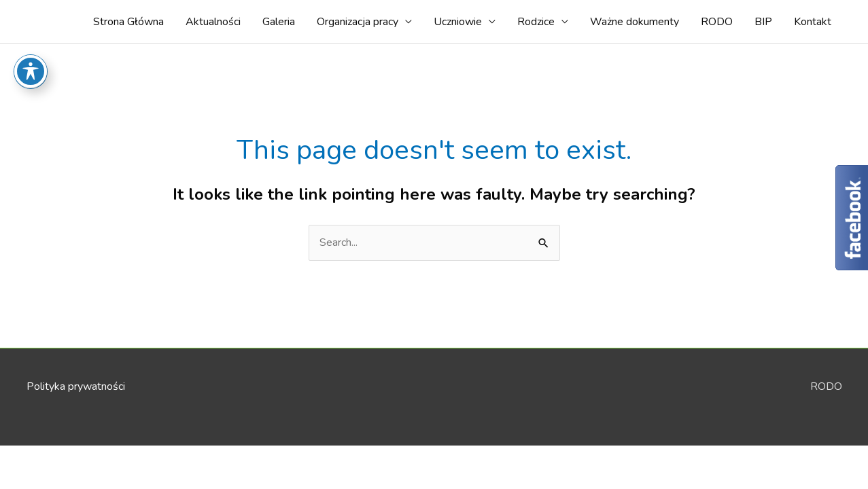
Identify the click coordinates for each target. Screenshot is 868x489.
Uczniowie (458, 22)
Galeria (279, 22)
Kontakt (813, 22)
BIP (763, 22)
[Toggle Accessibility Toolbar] (31, 50)
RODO (717, 22)
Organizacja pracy (358, 22)
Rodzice (536, 22)
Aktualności (213, 22)
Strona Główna (128, 22)
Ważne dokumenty (635, 22)
